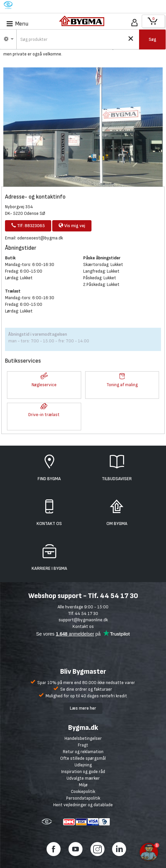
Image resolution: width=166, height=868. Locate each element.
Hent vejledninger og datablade (83, 805)
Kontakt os (83, 626)
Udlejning (83, 765)
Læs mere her (83, 708)
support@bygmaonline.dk (83, 620)
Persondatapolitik (83, 798)
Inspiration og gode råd (83, 772)
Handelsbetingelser (83, 738)
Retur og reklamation (83, 752)
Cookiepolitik (83, 791)
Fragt (83, 745)
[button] (44, 377)
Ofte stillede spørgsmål (83, 758)
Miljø (83, 785)
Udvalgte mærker (83, 778)
